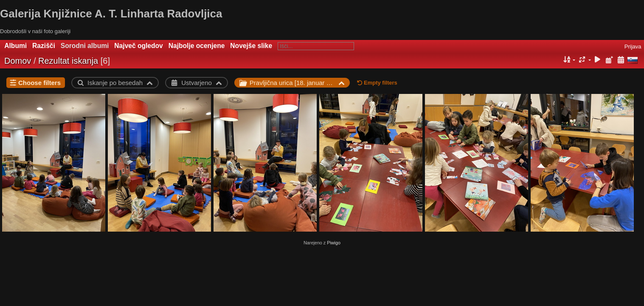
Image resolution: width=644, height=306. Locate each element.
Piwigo (334, 243)
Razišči (44, 46)
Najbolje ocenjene (197, 46)
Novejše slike (251, 46)
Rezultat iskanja (68, 61)
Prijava (633, 47)
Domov (18, 61)
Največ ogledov (138, 46)
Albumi (15, 46)
